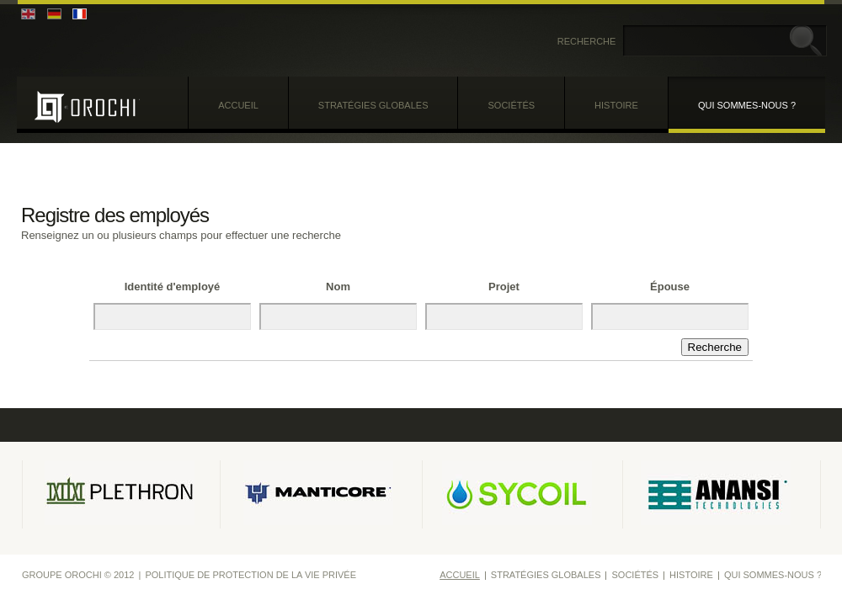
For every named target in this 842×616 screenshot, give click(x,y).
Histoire (616, 105)
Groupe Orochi (87, 106)
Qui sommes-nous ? (747, 105)
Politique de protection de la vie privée (250, 575)
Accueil (238, 105)
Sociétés (511, 105)
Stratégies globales (373, 105)
